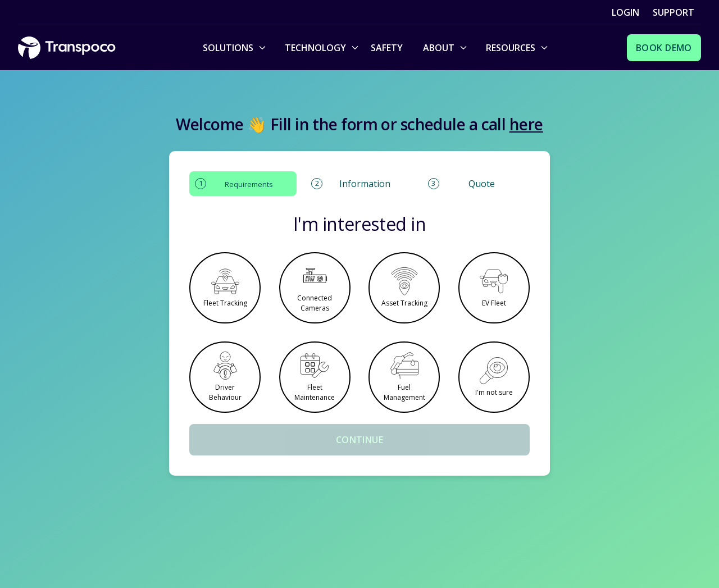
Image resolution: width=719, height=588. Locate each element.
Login (625, 12)
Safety (387, 48)
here (526, 124)
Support (674, 12)
